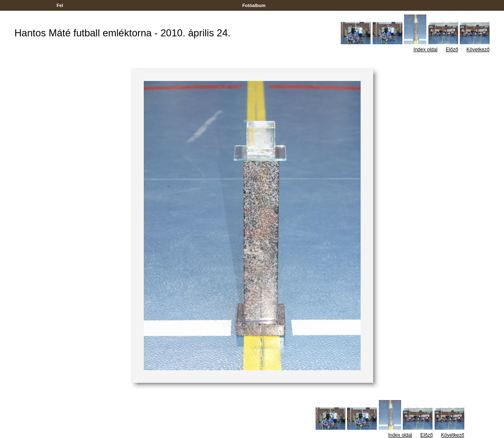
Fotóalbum (254, 5)
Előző (452, 50)
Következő (478, 50)
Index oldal (426, 50)
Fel (60, 5)
